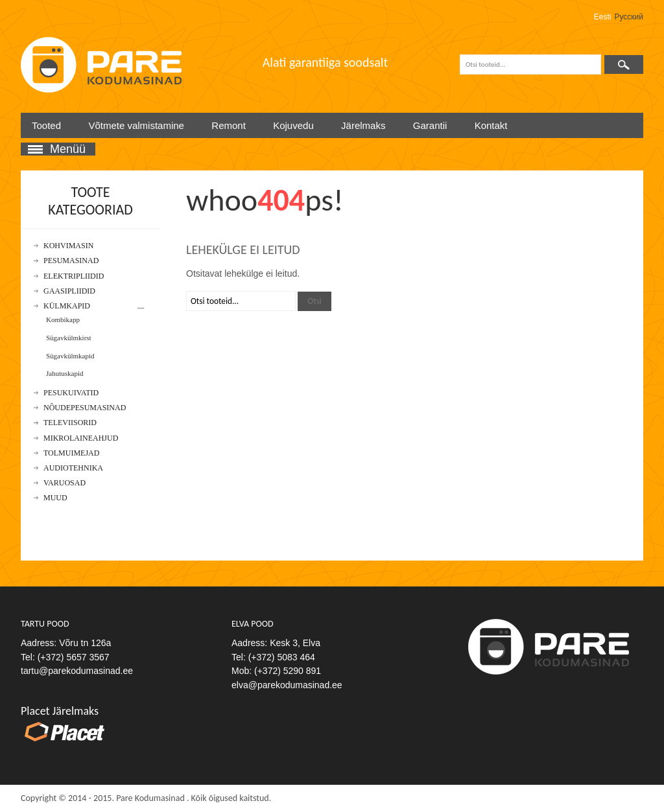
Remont (229, 125)
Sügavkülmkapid (70, 356)
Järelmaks (363, 125)
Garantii (430, 125)
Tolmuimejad (71, 453)
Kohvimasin (68, 246)
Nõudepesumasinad (85, 408)
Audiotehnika (73, 468)
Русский (629, 17)
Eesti (603, 17)
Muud (55, 498)
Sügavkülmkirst (69, 338)
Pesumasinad (71, 261)
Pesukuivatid (71, 393)
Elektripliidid (74, 276)
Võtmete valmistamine (136, 125)
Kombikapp (63, 319)
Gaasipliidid (69, 291)
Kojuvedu (293, 125)
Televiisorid (70, 423)
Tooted (46, 125)
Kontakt (491, 125)
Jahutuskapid (65, 373)
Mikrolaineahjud (81, 438)
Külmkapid (67, 306)
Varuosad (65, 483)
